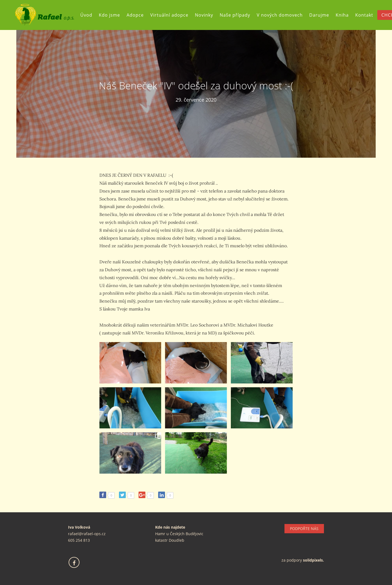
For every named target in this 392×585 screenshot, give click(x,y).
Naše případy (235, 15)
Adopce (135, 15)
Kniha (342, 15)
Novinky (204, 15)
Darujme (319, 15)
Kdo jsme (109, 15)
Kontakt (364, 15)
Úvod (86, 15)
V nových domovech (280, 15)
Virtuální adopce (169, 15)
